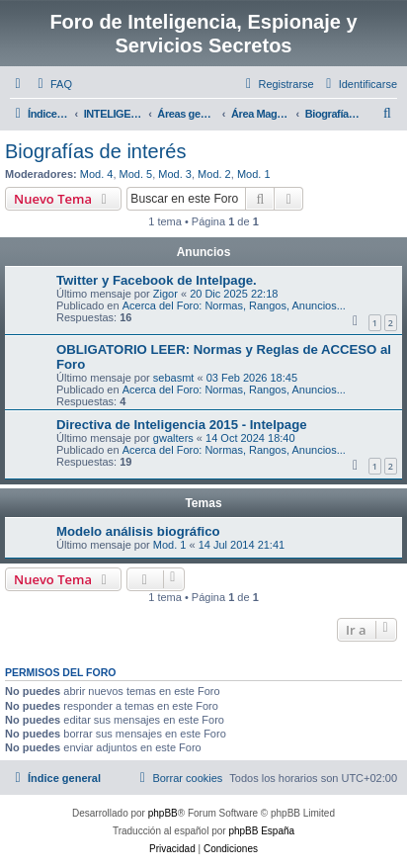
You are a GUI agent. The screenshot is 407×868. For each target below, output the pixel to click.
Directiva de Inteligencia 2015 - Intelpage (182, 425)
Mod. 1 (254, 174)
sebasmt (174, 378)
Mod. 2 (214, 174)
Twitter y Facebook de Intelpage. (157, 280)
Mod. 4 (97, 174)
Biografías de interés (95, 151)
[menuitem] (52, 84)
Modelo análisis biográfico (138, 531)
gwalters (173, 438)
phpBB (163, 813)
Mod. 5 (136, 174)
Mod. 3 (175, 174)
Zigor (165, 294)
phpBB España (261, 831)
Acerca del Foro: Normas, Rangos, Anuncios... (234, 305)
